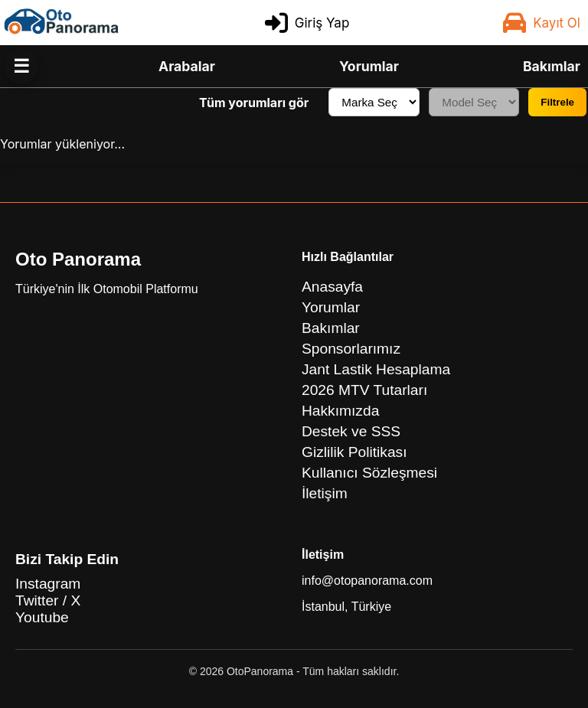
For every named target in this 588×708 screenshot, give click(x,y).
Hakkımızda (340, 411)
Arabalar (187, 66)
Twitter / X (48, 600)
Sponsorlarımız (351, 349)
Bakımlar (552, 66)
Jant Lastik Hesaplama (376, 369)
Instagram (48, 584)
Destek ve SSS (351, 431)
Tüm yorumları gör (254, 103)
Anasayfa (332, 287)
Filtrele (557, 102)
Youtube (42, 617)
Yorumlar (369, 66)
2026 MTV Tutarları (364, 390)
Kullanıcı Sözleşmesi (369, 473)
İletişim (325, 493)
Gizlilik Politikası (354, 452)
